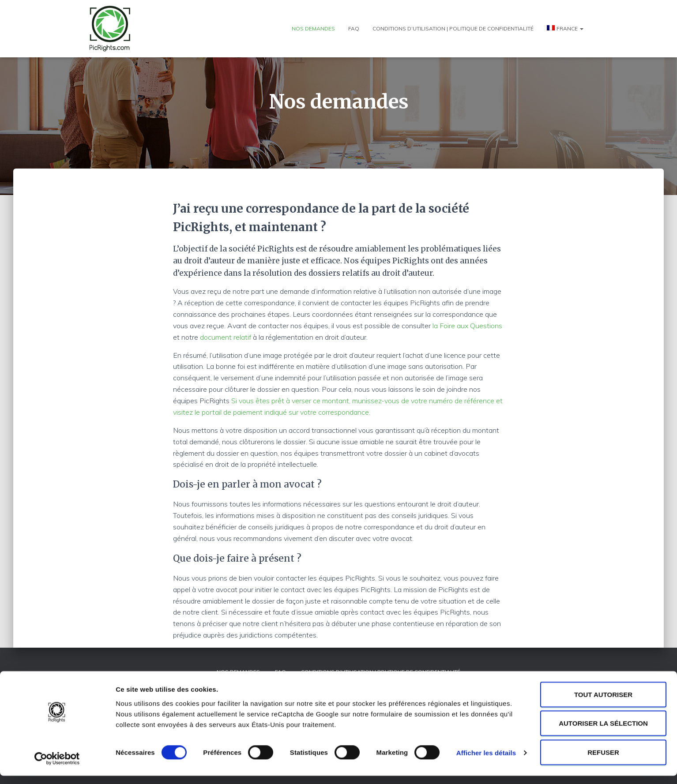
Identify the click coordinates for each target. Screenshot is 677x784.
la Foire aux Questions (467, 326)
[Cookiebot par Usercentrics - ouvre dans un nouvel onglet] (57, 767)
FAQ (354, 28)
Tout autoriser (603, 703)
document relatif (226, 337)
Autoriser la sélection (603, 732)
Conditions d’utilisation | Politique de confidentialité (453, 28)
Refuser (603, 760)
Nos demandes (313, 28)
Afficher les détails (486, 761)
